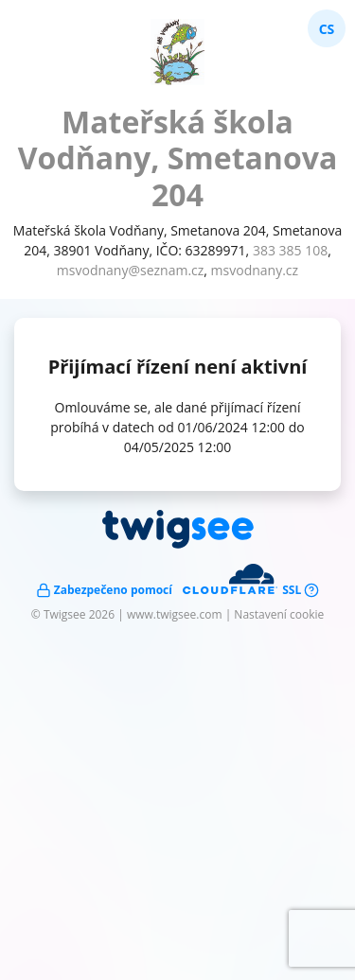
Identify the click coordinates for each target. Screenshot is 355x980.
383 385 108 (290, 250)
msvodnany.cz (255, 270)
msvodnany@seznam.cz (131, 270)
